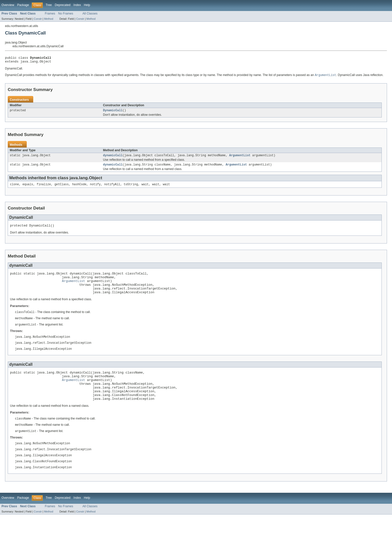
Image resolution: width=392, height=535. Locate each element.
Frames (50, 13)
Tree (49, 5)
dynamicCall (113, 158)
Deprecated (63, 5)
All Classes (90, 13)
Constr (38, 19)
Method (48, 19)
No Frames (66, 13)
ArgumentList (240, 158)
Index (77, 5)
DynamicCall (113, 112)
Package (23, 5)
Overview (8, 5)
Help (87, 5)
